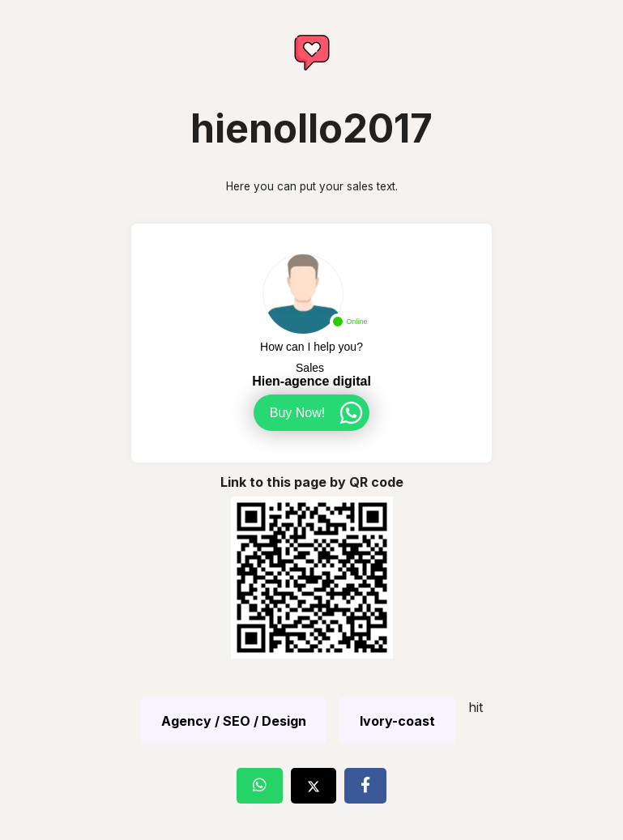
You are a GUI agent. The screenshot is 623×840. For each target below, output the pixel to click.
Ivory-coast (397, 721)
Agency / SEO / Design (234, 721)
